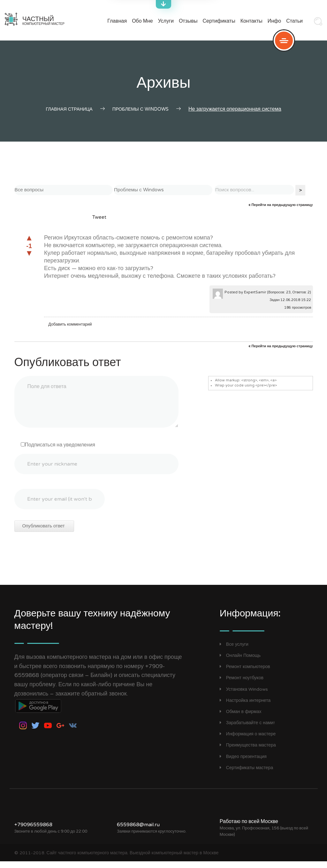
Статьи (294, 21)
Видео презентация (243, 763)
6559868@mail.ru (138, 831)
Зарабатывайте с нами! (247, 729)
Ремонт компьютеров (245, 673)
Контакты (251, 21)
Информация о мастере (248, 741)
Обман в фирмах (241, 718)
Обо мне (142, 21)
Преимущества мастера (248, 752)
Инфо (274, 21)
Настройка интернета (245, 707)
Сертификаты (219, 21)
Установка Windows (244, 696)
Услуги (166, 21)
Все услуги (234, 651)
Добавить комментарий (71, 332)
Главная (117, 21)
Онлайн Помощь (240, 662)
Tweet (99, 225)
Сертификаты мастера (246, 774)
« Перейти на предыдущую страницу (281, 213)
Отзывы (188, 21)
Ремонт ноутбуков (242, 684)
